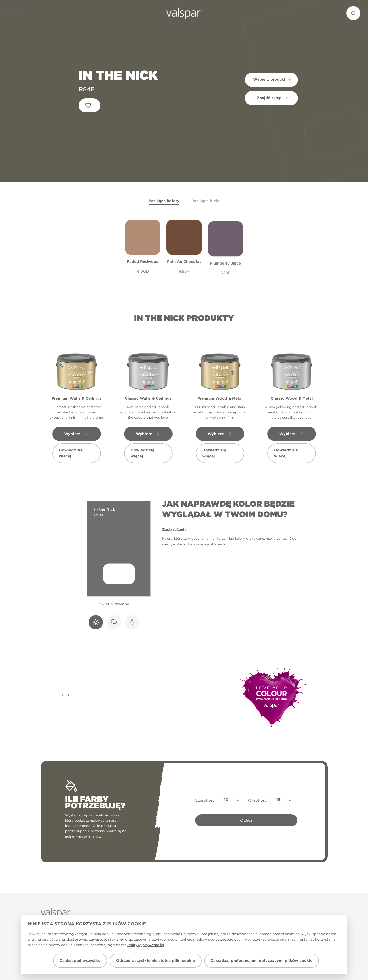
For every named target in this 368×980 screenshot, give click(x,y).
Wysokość (257, 800)
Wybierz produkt (272, 79)
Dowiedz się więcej (71, 453)
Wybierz (76, 434)
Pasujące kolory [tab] (164, 201)
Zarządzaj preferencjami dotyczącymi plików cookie (262, 961)
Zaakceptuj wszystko (80, 961)
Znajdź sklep (272, 98)
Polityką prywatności (146, 945)
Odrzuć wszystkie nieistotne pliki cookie (156, 961)
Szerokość (205, 800)
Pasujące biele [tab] (205, 201)
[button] (21, 13)
